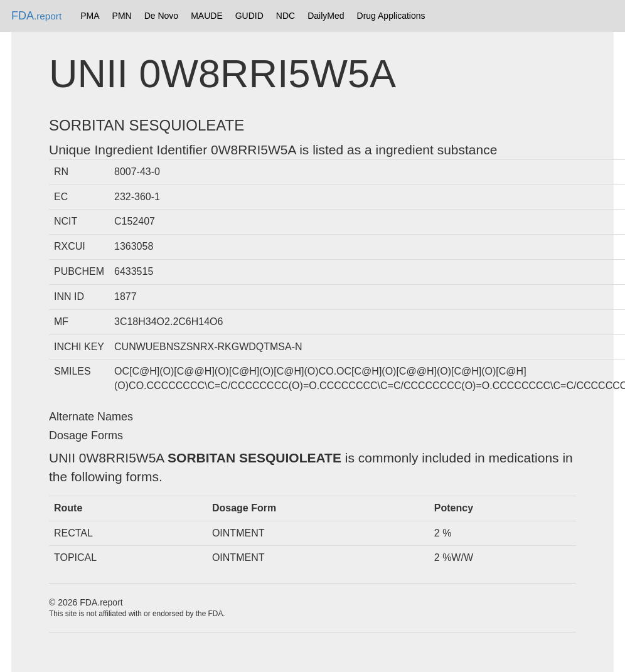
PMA (90, 16)
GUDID (249, 16)
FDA (36, 16)
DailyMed (326, 16)
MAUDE (207, 16)
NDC (286, 16)
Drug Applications (391, 16)
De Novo (161, 16)
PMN (122, 16)
